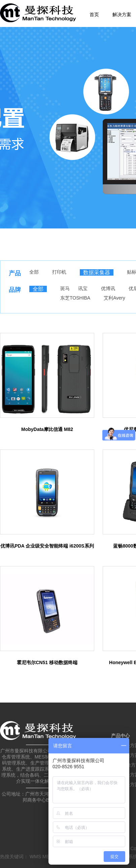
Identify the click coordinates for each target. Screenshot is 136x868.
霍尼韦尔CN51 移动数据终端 (47, 662)
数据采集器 (97, 272)
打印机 (59, 272)
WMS (35, 857)
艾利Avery (114, 298)
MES (47, 857)
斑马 (65, 288)
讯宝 (83, 288)
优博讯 (108, 288)
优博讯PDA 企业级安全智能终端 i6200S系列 (47, 546)
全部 (34, 272)
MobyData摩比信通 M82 (47, 429)
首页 (94, 14)
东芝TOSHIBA (75, 298)
